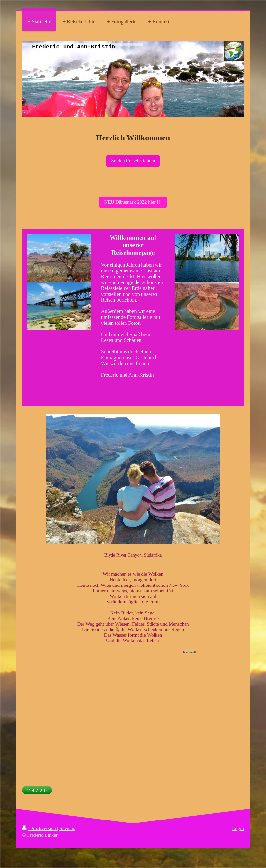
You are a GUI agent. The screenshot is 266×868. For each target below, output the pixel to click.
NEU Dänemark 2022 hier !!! (133, 202)
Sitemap (67, 828)
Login (238, 828)
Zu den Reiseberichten (133, 161)
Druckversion (40, 828)
